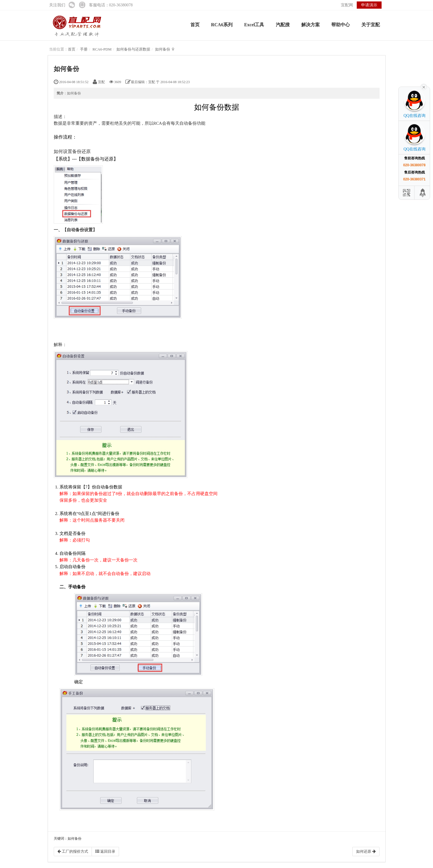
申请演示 (369, 5)
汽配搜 (283, 25)
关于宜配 (371, 25)
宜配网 (347, 5)
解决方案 (311, 25)
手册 (84, 49)
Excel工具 (254, 25)
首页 (195, 25)
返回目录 (105, 851)
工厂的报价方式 (73, 851)
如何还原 (366, 851)
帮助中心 (341, 25)
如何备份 (163, 49)
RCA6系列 (222, 25)
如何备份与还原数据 (133, 49)
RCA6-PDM (102, 49)
